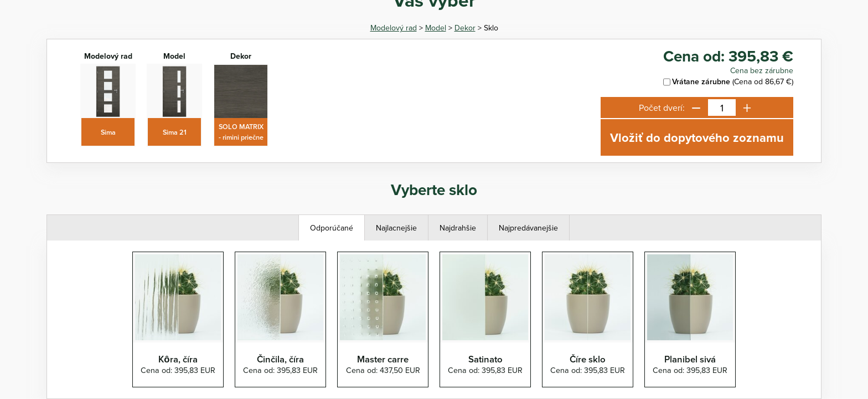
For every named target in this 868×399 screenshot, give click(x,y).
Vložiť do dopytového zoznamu (697, 137)
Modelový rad (394, 28)
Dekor (465, 28)
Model (436, 28)
